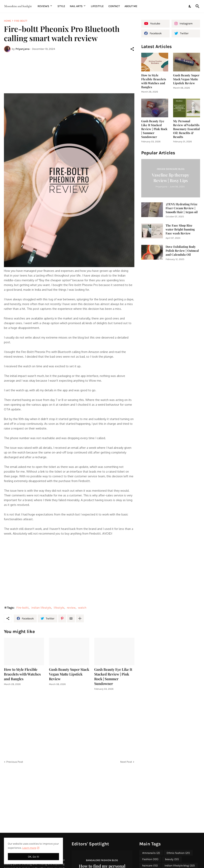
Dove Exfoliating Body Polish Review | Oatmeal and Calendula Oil (182, 251)
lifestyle (59, 608)
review (71, 608)
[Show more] (80, 618)
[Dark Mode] (190, 6)
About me (131, 6)
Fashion (150, 859)
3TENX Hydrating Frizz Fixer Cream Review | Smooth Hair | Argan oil (182, 208)
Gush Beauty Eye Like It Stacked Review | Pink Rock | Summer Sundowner (113, 677)
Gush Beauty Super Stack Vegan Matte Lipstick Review (69, 674)
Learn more (29, 848)
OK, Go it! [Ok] (34, 857)
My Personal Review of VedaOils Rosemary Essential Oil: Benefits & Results (186, 129)
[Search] (197, 6)
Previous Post (15, 762)
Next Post (126, 762)
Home (7, 21)
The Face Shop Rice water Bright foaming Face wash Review (180, 229)
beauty (172, 859)
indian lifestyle (41, 608)
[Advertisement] (69, 70)
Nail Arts (76, 6)
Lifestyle (97, 6)
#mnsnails (151, 853)
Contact (114, 6)
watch (82, 608)
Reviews (43, 6)
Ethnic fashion (178, 853)
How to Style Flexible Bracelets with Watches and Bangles (22, 674)
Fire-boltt (21, 21)
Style (61, 6)
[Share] (132, 49)
